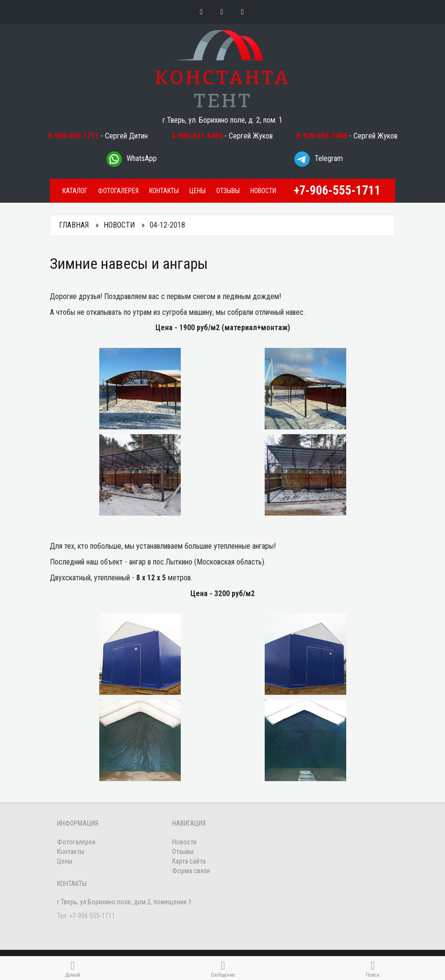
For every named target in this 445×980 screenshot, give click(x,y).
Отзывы (228, 191)
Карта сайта (189, 861)
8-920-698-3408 (322, 136)
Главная (74, 225)
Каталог (75, 191)
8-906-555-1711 (73, 136)
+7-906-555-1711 (337, 190)
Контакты (164, 191)
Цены (198, 191)
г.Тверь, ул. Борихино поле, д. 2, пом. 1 (222, 120)
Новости (263, 191)
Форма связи (191, 871)
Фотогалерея (118, 191)
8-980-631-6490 (197, 136)
